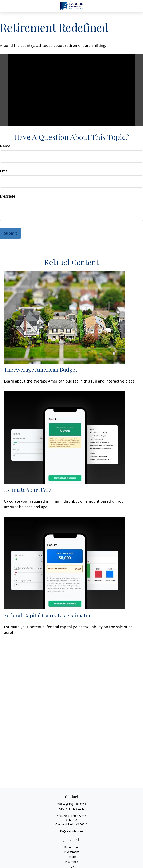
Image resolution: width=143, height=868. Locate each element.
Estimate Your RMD (27, 490)
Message (8, 196)
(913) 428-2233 (76, 804)
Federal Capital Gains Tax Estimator (48, 615)
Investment (72, 852)
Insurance (72, 862)
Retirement (71, 847)
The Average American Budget (41, 369)
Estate (72, 857)
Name (5, 146)
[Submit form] (10, 233)
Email (5, 171)
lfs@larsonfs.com (71, 831)
